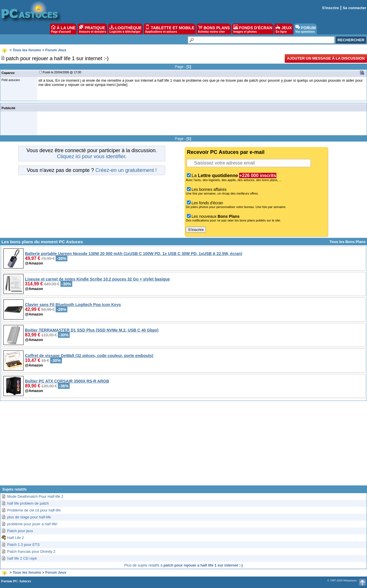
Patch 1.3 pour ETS (23, 545)
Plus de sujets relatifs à (183, 565)
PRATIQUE (92, 29)
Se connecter (354, 8)
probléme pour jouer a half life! (32, 524)
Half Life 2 (16, 538)
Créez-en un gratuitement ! (126, 170)
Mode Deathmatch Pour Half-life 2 (35, 496)
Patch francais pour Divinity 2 (31, 551)
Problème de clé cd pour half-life (34, 510)
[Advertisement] (183, 445)
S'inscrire (330, 8)
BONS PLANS (214, 29)
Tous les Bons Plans (348, 242)
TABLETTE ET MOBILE (170, 29)
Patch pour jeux (20, 531)
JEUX (284, 29)
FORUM (305, 29)
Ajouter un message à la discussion (326, 58)
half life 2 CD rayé (22, 558)
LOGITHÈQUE (126, 29)
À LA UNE (63, 29)
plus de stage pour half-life (29, 517)
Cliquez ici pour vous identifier (91, 156)
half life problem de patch (28, 503)
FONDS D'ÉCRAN (253, 29)
